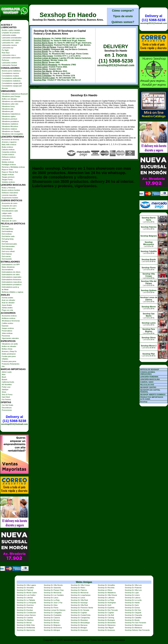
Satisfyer (5, 389)
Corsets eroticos (8, 155)
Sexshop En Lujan (132, 593)
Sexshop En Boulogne (106, 620)
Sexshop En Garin (132, 605)
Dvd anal (5, 226)
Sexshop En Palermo (79, 590)
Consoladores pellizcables (12, 78)
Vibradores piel (7, 111)
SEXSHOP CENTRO (148, 387)
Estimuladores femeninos (11, 280)
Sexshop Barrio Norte (43, 43)
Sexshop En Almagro (79, 628)
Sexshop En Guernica (25, 605)
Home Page (34, 87)
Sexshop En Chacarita (133, 615)
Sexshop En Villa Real (79, 600)
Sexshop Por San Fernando (136, 623)
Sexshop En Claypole (133, 613)
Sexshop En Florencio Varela (82, 608)
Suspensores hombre (10, 198)
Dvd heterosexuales (9, 244)
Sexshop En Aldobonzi (134, 628)
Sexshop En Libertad (25, 598)
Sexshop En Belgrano (52, 625)
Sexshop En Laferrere (106, 598)
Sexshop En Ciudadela (52, 615)
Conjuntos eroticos (9, 152)
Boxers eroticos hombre (11, 190)
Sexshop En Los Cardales (54, 595)
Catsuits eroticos (8, 150)
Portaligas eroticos (9, 165)
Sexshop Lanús (41, 67)
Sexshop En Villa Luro (133, 585)
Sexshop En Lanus (51, 598)
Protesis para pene (9, 361)
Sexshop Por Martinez (25, 620)
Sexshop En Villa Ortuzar (107, 595)
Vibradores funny (8, 106)
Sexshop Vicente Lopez (44, 78)
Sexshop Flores (41, 54)
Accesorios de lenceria (10, 140)
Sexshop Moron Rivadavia (45, 65)
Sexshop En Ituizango (79, 603)
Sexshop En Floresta (25, 608)
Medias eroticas (8, 162)
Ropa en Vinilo (7, 170)
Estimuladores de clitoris (11, 272)
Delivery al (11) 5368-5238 (14, 419)
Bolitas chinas (7, 349)
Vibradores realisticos (10, 124)
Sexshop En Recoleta (106, 588)
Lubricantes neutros (9, 45)
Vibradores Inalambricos (11, 114)
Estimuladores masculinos (12, 282)
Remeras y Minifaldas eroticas (13, 167)
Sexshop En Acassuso (79, 630)
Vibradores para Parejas (11, 96)
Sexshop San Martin (43, 71)
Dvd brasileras (7, 231)
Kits (3, 366)
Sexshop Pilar (40, 80)
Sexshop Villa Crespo (43, 56)
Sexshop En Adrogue (52, 630)
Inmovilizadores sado (10, 211)
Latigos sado (7, 213)
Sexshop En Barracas (79, 625)
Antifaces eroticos (9, 318)
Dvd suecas (6, 256)
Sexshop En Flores (51, 608)
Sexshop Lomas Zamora (26, 615)
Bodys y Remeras (9, 188)
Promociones (7, 410)
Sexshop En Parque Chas (54, 590)
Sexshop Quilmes (42, 60)
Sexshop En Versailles (106, 585)
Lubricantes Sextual (9, 65)
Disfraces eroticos (9, 157)
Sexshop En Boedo (132, 620)
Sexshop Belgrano (42, 38)
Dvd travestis (7, 259)
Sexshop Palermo (42, 41)
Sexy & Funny (7, 394)
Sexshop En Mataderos (107, 593)
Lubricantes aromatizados (12, 38)
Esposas (5, 326)
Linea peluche (7, 218)
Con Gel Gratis (7, 405)
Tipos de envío (123, 16)
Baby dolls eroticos (9, 145)
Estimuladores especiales (12, 277)
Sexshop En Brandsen (79, 620)
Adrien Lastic (7, 372)
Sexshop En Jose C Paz (53, 603)
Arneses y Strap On (9, 351)
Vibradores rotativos (9, 129)
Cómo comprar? (123, 11)
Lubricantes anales (9, 35)
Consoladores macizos (10, 73)
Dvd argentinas (8, 229)
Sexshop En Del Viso (133, 610)
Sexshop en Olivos (105, 590)
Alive (4, 374)
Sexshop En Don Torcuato (108, 610)
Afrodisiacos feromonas (11, 321)
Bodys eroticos (7, 147)
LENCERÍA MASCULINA (150, 379)
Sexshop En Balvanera (107, 625)
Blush (4, 377)
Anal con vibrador (8, 300)
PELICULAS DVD (147, 385)
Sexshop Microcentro (43, 45)
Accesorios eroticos (9, 316)
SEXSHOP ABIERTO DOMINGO (153, 394)
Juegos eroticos (8, 328)
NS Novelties (7, 384)
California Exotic (8, 382)
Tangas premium (8, 177)
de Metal (5, 290)
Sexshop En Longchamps (81, 595)
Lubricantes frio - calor (10, 43)
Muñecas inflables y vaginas (13, 292)
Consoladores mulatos (10, 76)
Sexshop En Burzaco (52, 620)
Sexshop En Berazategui (80, 623)
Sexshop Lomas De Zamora (54, 610)
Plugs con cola (7, 310)
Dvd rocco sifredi (8, 251)
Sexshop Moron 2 (149, 346)
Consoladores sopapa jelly (12, 83)
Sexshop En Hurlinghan (107, 603)
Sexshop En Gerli (105, 605)
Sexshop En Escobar (25, 610)
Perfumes (5, 60)
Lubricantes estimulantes (11, 40)
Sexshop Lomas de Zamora (46, 58)
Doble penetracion (9, 354)
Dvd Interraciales (8, 246)
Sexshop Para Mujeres (149, 330)
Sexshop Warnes (41, 73)
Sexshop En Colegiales (53, 613)
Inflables (5, 359)
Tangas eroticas (8, 175)
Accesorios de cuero (10, 203)
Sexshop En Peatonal (133, 588)
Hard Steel (6, 397)
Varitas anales (7, 308)
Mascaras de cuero (9, 221)
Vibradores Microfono (10, 126)
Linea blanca (7, 216)
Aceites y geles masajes (11, 30)
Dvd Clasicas (7, 254)
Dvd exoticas (7, 234)
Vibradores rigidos (9, 116)
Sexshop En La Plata (106, 600)
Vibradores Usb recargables (12, 134)
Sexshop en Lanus (78, 598)
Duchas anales (7, 298)
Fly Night (5, 50)
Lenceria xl (6, 160)
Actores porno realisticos (11, 71)
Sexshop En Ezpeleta (106, 608)
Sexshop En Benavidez (107, 623)
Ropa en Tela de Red (10, 172)
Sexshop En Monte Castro (27, 593)
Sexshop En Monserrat (52, 593)
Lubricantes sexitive (9, 63)
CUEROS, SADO (147, 382)
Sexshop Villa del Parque (45, 47)
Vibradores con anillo (10, 344)
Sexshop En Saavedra (52, 588)
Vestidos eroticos (8, 182)
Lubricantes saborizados (11, 58)
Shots (4, 392)
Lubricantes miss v (9, 55)
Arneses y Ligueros (9, 142)
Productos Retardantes (11, 364)
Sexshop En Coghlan (79, 613)
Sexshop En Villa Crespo (80, 585)
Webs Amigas (84, 582)
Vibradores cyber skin (10, 104)
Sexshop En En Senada (80, 610)
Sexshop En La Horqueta (26, 603)
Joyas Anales (7, 305)
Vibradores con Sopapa (11, 131)
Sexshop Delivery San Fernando (137, 630)
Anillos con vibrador (9, 99)
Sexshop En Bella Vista (26, 625)
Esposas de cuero (9, 208)
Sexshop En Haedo (68, 15)
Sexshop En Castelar (25, 618)
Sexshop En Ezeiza (132, 608)
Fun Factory (6, 399)
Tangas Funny (7, 180)
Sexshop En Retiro (78, 588)
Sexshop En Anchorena (53, 628)
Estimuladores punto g (10, 287)
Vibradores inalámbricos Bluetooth (15, 94)
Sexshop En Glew (51, 605)
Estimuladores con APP (11, 265)
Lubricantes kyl (7, 48)
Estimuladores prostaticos (12, 285)
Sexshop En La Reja (52, 600)
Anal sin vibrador (8, 303)
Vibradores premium (9, 119)
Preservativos (7, 331)
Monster (5, 88)
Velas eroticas (7, 333)
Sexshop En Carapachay (80, 618)
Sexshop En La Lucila (133, 600)
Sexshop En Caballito (133, 618)
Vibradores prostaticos (10, 121)
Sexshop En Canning (106, 618)
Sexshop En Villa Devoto (53, 585)
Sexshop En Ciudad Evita (81, 615)
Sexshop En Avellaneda (26, 628)
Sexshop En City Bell (106, 615)
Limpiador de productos (11, 33)
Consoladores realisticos (11, 81)
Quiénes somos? (123, 22)
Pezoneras (6, 336)
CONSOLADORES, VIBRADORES (148, 373)
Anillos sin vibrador (9, 346)
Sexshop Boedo (41, 52)
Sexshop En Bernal (24, 623)
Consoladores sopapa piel (12, 86)
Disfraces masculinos (10, 193)
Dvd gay (5, 241)
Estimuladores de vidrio (11, 275)
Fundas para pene (9, 356)
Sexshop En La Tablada (26, 600)
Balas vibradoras (8, 267)
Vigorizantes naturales (10, 338)
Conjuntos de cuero (9, 206)
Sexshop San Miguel (106, 628)
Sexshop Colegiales (43, 76)
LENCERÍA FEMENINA (149, 377)
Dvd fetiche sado (8, 236)
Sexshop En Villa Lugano (26, 585)
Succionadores (7, 270)
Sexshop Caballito (42, 49)
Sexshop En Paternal (25, 590)
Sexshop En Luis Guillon (26, 595)
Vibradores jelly (8, 109)
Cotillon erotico (7, 323)
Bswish (4, 379)
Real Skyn (6, 53)
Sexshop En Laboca (133, 598)
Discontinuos (7, 408)
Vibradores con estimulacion (13, 101)
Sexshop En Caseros (52, 618)
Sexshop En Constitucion (26, 613)
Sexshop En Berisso (51, 623)
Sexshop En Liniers (132, 595)
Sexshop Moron (41, 62)
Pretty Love (6, 387)
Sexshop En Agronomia (26, 630)
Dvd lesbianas (7, 249)
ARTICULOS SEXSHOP (150, 369)
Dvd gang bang (8, 239)
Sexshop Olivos (41, 69)
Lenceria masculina (9, 195)
